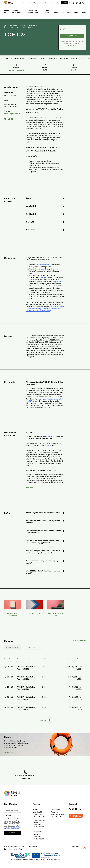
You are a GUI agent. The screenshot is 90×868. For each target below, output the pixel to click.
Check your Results (15, 70)
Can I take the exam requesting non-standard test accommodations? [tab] (45, 532)
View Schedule (78, 641)
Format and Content (18, 58)
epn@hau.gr (59, 282)
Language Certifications (17, 11)
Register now (72, 36)
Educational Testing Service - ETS (15, 28)
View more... (9, 752)
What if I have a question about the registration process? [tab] (45, 522)
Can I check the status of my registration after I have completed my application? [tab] (45, 542)
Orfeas (53, 269)
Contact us (72, 46)
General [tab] (45, 198)
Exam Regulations (11, 114)
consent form (43, 277)
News (84, 12)
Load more (44, 720)
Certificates (67, 12)
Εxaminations (13, 26)
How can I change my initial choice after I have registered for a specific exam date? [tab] (45, 552)
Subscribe (13, 833)
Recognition (53, 58)
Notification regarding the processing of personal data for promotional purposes (13, 827)
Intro (6, 58)
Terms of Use (18, 849)
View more (30, 488)
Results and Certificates (68, 58)
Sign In (84, 3)
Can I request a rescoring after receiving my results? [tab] (45, 562)
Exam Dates (47, 11)
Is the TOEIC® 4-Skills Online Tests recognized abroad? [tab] (45, 572)
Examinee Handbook (43, 265)
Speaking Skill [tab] (45, 214)
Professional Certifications (33, 11)
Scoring (42, 58)
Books (77, 12)
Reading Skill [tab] (45, 222)
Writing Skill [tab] (45, 230)
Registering (32, 58)
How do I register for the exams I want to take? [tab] (45, 513)
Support (57, 12)
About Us (6, 11)
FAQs (82, 58)
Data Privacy (8, 849)
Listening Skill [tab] (45, 206)
